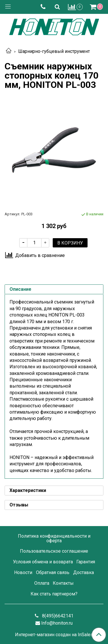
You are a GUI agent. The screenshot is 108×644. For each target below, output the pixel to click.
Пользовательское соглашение (54, 551)
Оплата (42, 583)
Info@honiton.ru (57, 623)
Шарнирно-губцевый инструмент (54, 51)
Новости (23, 572)
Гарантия (86, 562)
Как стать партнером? (54, 594)
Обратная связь (53, 572)
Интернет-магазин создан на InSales (54, 635)
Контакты (63, 583)
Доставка (84, 572)
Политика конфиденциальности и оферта (54, 538)
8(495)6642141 (57, 616)
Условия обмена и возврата (43, 562)
